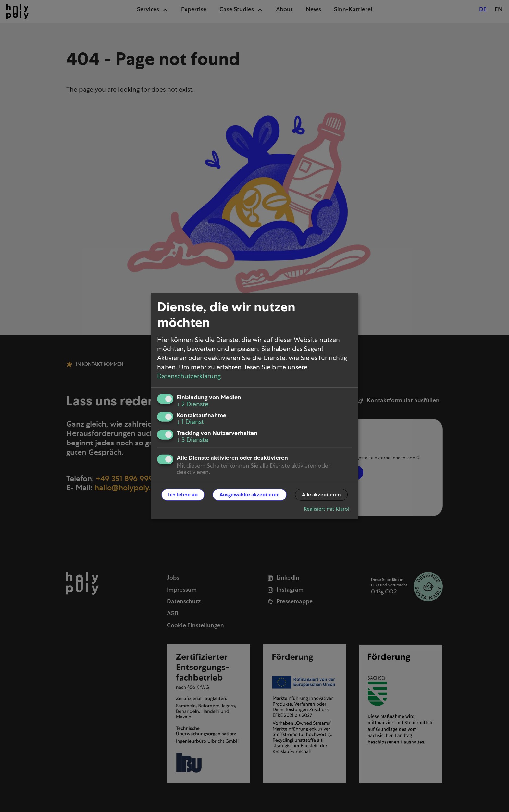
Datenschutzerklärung (189, 376)
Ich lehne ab (183, 494)
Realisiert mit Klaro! (327, 509)
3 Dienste (192, 440)
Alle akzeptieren (321, 494)
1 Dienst (190, 422)
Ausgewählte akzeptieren (250, 494)
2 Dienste (192, 404)
